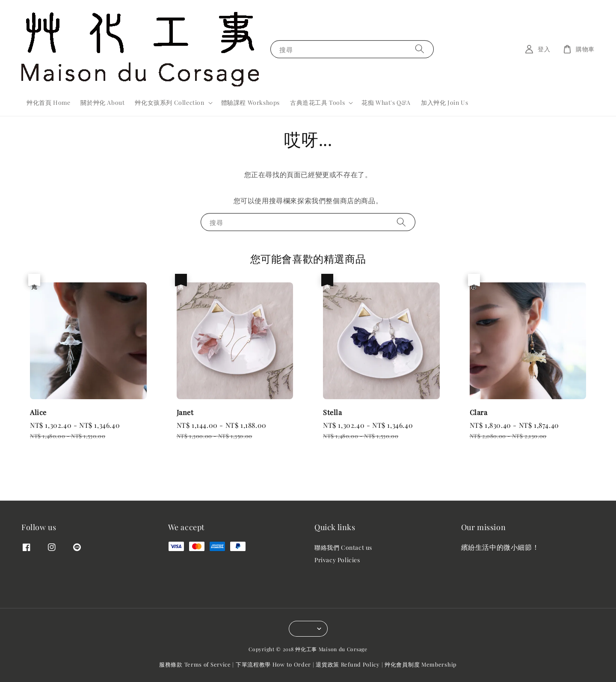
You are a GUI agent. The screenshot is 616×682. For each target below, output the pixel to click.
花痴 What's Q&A (386, 102)
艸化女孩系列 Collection (169, 103)
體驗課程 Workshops (250, 102)
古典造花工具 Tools (317, 103)
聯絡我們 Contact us (343, 548)
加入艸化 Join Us (444, 102)
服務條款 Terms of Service (195, 664)
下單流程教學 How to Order (273, 664)
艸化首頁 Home (48, 102)
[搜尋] (420, 49)
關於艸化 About (102, 102)
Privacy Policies (337, 560)
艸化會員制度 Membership (421, 664)
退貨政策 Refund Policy (348, 664)
